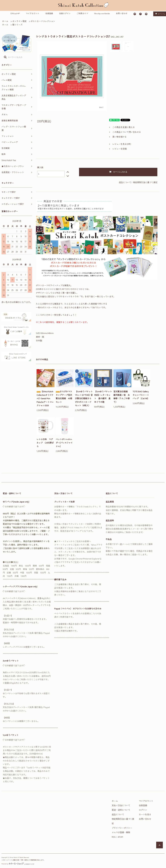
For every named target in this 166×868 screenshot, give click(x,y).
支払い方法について (121, 805)
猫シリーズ (17, 25)
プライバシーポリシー (122, 828)
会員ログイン (65, 13)
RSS (114, 837)
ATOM (120, 837)
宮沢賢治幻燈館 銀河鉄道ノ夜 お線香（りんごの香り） (122, 397)
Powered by (18, 864)
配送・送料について (121, 810)
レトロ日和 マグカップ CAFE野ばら (45, 443)
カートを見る (145, 814)
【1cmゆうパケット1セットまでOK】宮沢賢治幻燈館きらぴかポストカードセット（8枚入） (84, 398)
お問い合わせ (122, 13)
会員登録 (49, 13)
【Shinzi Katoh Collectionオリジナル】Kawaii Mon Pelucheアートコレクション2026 (45, 398)
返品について (125, 182)
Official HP (15, 13)
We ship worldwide (102, 13)
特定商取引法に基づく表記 (145, 182)
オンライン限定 (19, 21)
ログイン (143, 810)
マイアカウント (33, 13)
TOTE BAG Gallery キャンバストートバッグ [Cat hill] (142, 395)
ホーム (5, 21)
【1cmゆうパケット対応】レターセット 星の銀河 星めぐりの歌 (103, 397)
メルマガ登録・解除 (121, 832)
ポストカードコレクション (43, 21)
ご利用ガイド (82, 13)
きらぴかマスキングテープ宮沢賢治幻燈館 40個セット (64, 397)
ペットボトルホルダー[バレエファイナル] (64, 443)
